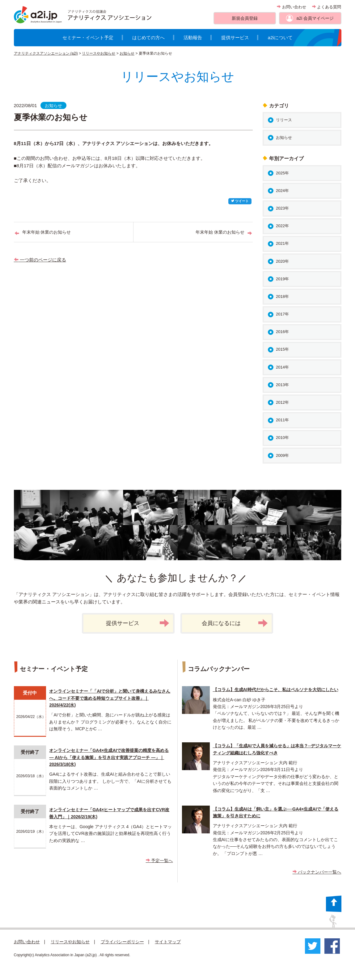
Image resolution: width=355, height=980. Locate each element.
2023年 (282, 208)
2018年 (282, 296)
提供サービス (235, 38)
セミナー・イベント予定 (88, 38)
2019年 (282, 279)
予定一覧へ (159, 861)
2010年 (282, 438)
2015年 (282, 349)
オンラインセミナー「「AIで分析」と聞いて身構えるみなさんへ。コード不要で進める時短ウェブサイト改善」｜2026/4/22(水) (110, 698)
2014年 (282, 367)
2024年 (282, 191)
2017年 (282, 314)
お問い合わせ (292, 7)
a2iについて (280, 38)
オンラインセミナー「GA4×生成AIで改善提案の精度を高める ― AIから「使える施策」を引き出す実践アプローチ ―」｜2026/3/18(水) (109, 757)
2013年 (282, 385)
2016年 (282, 332)
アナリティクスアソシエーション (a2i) (46, 53)
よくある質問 (327, 7)
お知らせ (127, 53)
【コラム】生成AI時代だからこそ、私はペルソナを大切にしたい (276, 690)
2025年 (282, 173)
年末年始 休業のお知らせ (47, 232)
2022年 (282, 226)
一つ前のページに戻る (40, 260)
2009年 (282, 455)
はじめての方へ (148, 38)
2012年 (282, 402)
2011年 (282, 420)
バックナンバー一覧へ (317, 872)
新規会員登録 (245, 18)
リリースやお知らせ (99, 53)
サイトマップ (168, 942)
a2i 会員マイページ (315, 18)
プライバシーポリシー (122, 942)
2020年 (282, 261)
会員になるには (235, 623)
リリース (284, 120)
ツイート (240, 201)
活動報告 (193, 38)
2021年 (282, 243)
